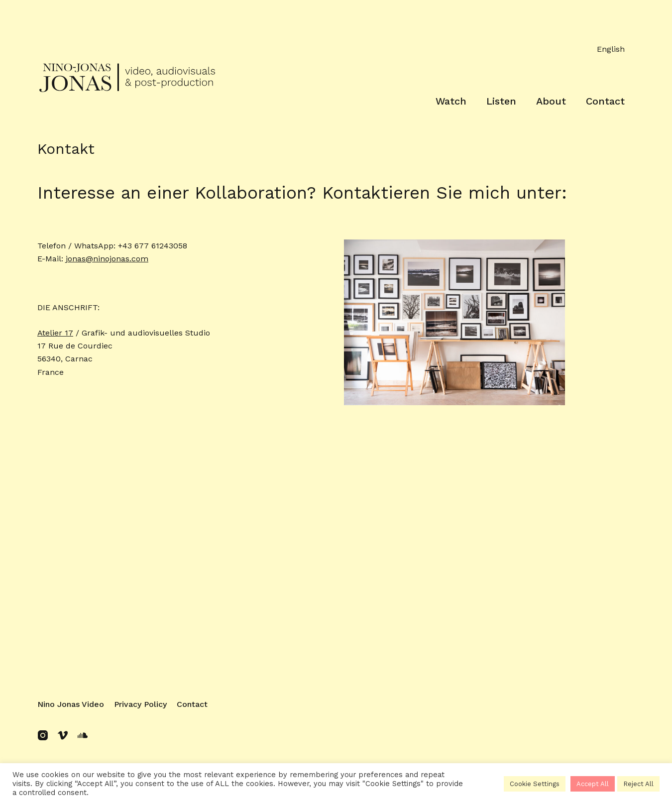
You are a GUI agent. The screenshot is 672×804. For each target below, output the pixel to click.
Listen (501, 101)
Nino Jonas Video (71, 704)
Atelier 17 (55, 333)
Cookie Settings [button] (535, 784)
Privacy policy (140, 704)
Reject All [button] (638, 784)
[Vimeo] (63, 735)
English (611, 49)
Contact (605, 101)
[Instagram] (43, 735)
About (551, 101)
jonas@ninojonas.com (107, 259)
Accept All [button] (593, 784)
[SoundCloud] (83, 735)
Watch (451, 101)
